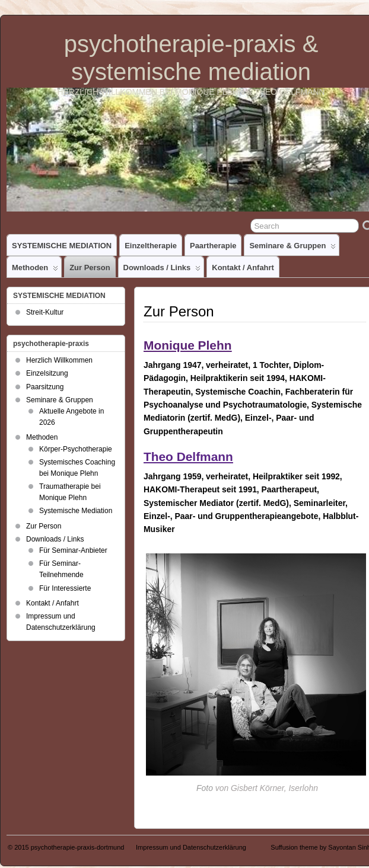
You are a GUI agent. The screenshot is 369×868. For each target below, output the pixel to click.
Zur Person (90, 268)
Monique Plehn (187, 345)
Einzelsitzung (47, 373)
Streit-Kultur (45, 312)
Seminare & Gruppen (292, 248)
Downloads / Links (162, 270)
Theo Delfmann (188, 457)
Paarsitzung (45, 387)
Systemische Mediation (76, 511)
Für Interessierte (65, 588)
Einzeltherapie (151, 246)
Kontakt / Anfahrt (243, 268)
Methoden (35, 270)
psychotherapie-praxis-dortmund (78, 847)
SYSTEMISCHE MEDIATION (62, 246)
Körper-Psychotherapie (76, 449)
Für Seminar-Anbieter (73, 550)
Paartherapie (213, 246)
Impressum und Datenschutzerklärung (191, 847)
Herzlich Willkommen (59, 360)
